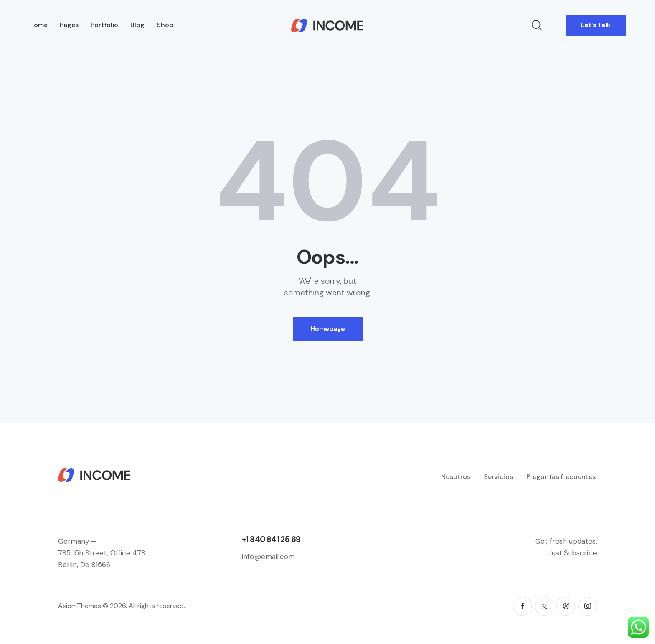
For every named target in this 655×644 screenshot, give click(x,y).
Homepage (328, 329)
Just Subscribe (573, 553)
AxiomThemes (80, 606)
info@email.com (268, 557)
